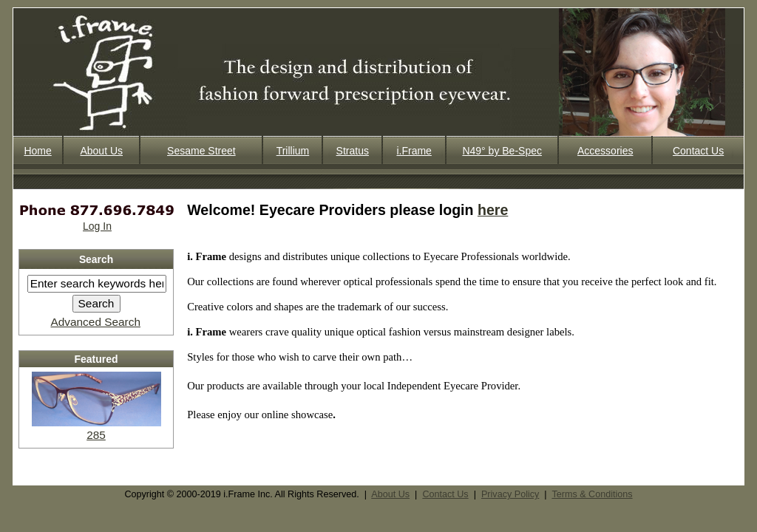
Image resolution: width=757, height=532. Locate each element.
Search (96, 259)
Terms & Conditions (592, 494)
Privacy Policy (510, 494)
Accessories (605, 151)
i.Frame (414, 151)
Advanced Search (95, 322)
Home (37, 151)
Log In (97, 226)
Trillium (293, 151)
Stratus (353, 151)
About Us (101, 151)
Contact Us (698, 151)
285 (96, 429)
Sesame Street (201, 151)
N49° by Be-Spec (502, 151)
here (493, 210)
